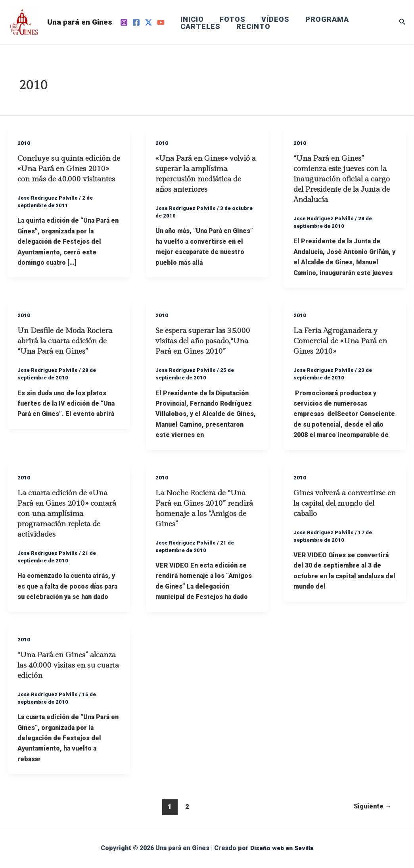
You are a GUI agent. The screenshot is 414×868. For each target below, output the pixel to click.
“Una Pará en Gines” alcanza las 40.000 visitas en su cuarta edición (67, 665)
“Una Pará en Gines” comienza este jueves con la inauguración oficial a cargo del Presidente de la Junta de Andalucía (344, 179)
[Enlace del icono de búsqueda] (402, 22)
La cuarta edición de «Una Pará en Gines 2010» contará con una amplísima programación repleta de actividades (67, 514)
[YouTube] (161, 22)
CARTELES (200, 27)
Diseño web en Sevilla (282, 848)
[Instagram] (124, 22)
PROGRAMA (322, 19)
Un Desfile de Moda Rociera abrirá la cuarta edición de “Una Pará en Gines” (68, 341)
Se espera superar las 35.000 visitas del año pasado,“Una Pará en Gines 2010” (206, 341)
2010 (24, 143)
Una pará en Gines (80, 22)
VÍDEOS (271, 19)
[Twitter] (149, 22)
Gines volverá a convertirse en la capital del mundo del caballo (343, 503)
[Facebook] (136, 22)
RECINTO (251, 27)
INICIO (191, 19)
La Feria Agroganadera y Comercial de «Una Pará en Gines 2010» (344, 341)
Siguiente (371, 806)
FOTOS (230, 19)
